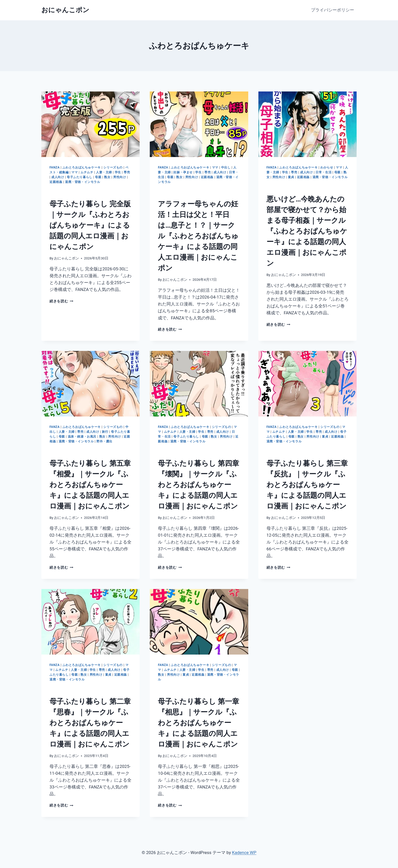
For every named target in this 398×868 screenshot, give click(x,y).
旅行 (105, 432)
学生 (118, 172)
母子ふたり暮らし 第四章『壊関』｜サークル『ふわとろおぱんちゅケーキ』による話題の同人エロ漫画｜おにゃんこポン (198, 485)
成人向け (58, 177)
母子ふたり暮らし (80, 177)
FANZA (55, 167)
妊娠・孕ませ (183, 172)
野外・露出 (104, 441)
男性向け (120, 177)
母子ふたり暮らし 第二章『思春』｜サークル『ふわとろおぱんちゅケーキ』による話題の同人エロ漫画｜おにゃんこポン (90, 723)
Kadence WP (244, 852)
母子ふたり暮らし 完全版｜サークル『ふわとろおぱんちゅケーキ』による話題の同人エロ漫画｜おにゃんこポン (90, 225)
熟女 (107, 177)
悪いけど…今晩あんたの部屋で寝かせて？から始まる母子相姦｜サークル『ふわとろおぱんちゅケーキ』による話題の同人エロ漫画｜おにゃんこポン (307, 231)
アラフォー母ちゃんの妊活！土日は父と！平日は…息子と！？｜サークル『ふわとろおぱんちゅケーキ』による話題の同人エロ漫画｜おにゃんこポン (198, 236)
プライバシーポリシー (333, 10)
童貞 (291, 177)
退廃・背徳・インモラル (83, 182)
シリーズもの (113, 167)
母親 (98, 177)
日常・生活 (324, 172)
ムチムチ (87, 172)
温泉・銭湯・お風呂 (82, 437)
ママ (74, 172)
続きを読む (61, 301)
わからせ (327, 167)
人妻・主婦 (104, 172)
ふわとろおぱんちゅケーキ (82, 167)
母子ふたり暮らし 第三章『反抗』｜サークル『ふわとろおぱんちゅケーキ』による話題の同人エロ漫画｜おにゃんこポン (307, 485)
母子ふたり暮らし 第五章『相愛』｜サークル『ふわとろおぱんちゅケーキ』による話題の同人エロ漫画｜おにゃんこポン (90, 485)
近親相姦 (56, 182)
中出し (226, 167)
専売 (127, 172)
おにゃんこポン (67, 258)
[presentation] (90, 124)
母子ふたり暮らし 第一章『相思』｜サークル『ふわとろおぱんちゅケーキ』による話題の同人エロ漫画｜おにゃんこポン (198, 723)
